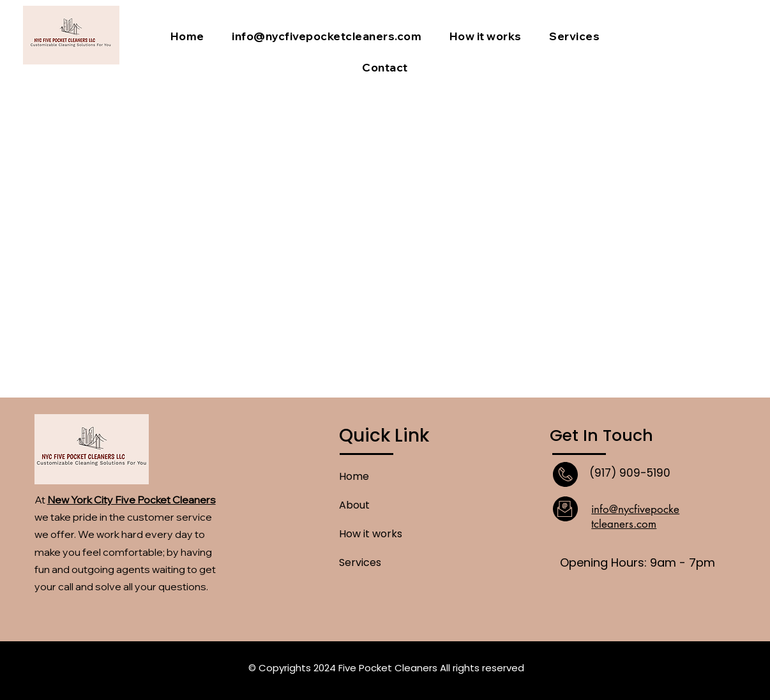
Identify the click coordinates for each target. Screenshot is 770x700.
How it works (371, 534)
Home (354, 476)
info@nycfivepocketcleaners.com (635, 517)
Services (360, 562)
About (354, 505)
